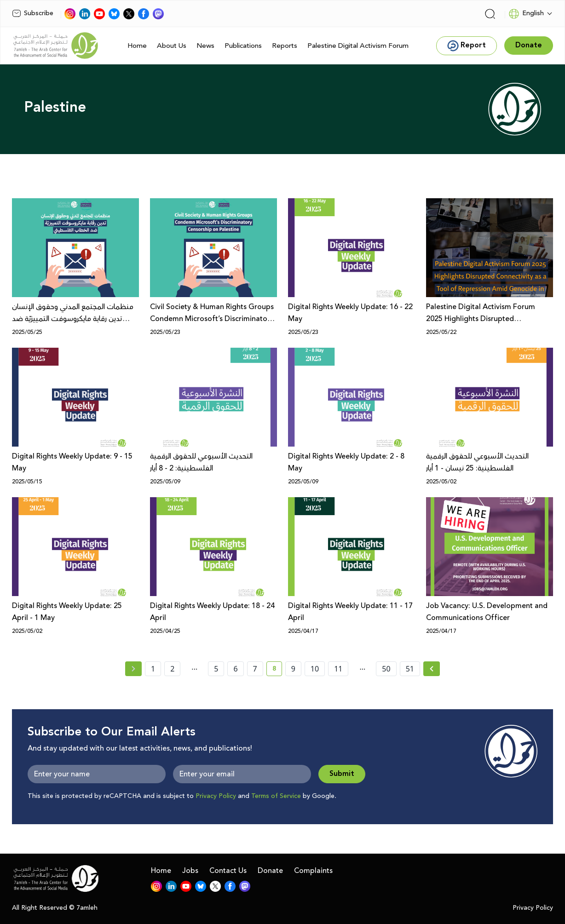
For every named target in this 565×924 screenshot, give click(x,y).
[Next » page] (432, 669)
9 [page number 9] (293, 669)
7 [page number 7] (255, 669)
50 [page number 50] (386, 669)
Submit (342, 774)
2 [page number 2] (172, 669)
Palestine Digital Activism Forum (358, 46)
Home (137, 46)
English (526, 14)
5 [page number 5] (216, 669)
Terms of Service (276, 796)
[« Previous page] (133, 669)
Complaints (313, 871)
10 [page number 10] (315, 669)
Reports (285, 46)
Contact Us (228, 871)
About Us (172, 46)
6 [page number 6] (235, 669)
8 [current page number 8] (277, 670)
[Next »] (432, 669)
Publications (243, 46)
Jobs (190, 871)
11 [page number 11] (338, 669)
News (205, 46)
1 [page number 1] (153, 669)
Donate (270, 871)
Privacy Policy (216, 796)
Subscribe (33, 13)
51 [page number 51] (410, 669)
